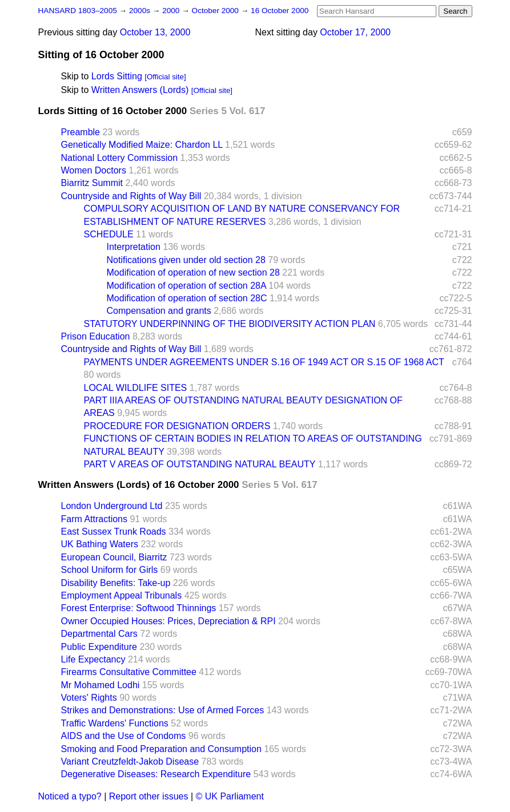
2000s (141, 11)
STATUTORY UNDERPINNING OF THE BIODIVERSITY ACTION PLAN (230, 324)
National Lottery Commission (120, 158)
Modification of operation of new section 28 (193, 272)
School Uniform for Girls (110, 570)
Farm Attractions (94, 519)
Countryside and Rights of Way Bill (131, 196)
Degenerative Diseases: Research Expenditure (156, 774)
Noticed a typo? (70, 796)
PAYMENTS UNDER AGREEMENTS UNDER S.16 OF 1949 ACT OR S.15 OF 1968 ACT (264, 362)
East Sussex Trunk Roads (114, 532)
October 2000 (216, 11)
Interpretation (134, 247)
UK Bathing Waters (100, 544)
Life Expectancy (93, 659)
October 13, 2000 (155, 32)
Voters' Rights (89, 698)
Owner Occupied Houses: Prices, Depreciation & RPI (168, 621)
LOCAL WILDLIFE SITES (136, 388)
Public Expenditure (99, 647)
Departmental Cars (99, 634)
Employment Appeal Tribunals (122, 595)
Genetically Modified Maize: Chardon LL (142, 145)
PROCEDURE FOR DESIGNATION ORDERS (177, 426)
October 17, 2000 (355, 32)
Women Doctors (94, 170)
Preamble (81, 132)
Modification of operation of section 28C (187, 298)
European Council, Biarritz (114, 557)
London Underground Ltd (112, 506)
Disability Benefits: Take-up (116, 583)
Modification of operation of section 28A (186, 286)
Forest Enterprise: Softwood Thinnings (139, 608)
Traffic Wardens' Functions (115, 723)
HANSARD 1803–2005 (78, 11)
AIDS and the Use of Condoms (124, 736)
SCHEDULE (109, 234)
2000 (172, 11)
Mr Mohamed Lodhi (101, 685)
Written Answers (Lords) (140, 90)
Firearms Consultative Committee (129, 672)
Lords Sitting (117, 76)
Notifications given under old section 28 (186, 260)
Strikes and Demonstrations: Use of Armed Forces (163, 710)
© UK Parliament (230, 796)
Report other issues (149, 796)
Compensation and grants (159, 311)
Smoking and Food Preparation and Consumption (161, 749)
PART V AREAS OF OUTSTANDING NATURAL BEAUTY (200, 464)
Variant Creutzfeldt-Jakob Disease (130, 761)
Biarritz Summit (92, 183)
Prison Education (96, 336)
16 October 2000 (280, 11)
